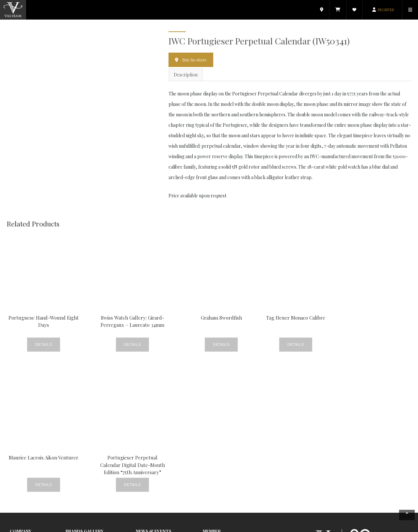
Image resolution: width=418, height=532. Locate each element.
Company (21, 392)
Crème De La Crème (156, 415)
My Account (214, 401)
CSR (140, 422)
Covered (144, 408)
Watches (144, 501)
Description (186, 75)
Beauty (143, 401)
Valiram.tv (213, 430)
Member (212, 392)
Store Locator (24, 415)
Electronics (77, 430)
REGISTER (386, 10)
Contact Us (21, 437)
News (141, 465)
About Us (18, 401)
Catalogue (213, 408)
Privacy (338, 527)
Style (141, 487)
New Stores (147, 458)
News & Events (25, 408)
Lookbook (146, 451)
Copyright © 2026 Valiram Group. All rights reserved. (124, 527)
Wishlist (210, 415)
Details (34, 345)
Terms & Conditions (367, 527)
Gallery (143, 444)
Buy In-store (195, 60)
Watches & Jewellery (86, 415)
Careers (18, 430)
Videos (142, 494)
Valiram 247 (21, 422)
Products (145, 473)
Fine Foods (147, 437)
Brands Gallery (85, 392)
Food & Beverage (83, 422)
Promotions (148, 480)
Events (142, 430)
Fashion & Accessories (88, 401)
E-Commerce (216, 422)
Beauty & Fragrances (87, 408)
